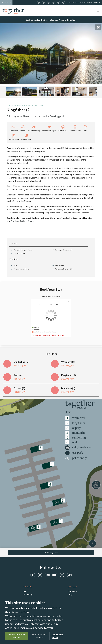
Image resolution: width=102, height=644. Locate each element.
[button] (13, 92)
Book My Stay (51, 552)
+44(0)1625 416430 (94, 3)
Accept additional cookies (17, 636)
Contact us (73, 591)
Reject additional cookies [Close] (39, 636)
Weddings (28, 595)
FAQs (70, 595)
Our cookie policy (57, 636)
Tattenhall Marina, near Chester (25, 105)
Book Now (6, 3)
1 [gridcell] (67, 308)
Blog (25, 591)
